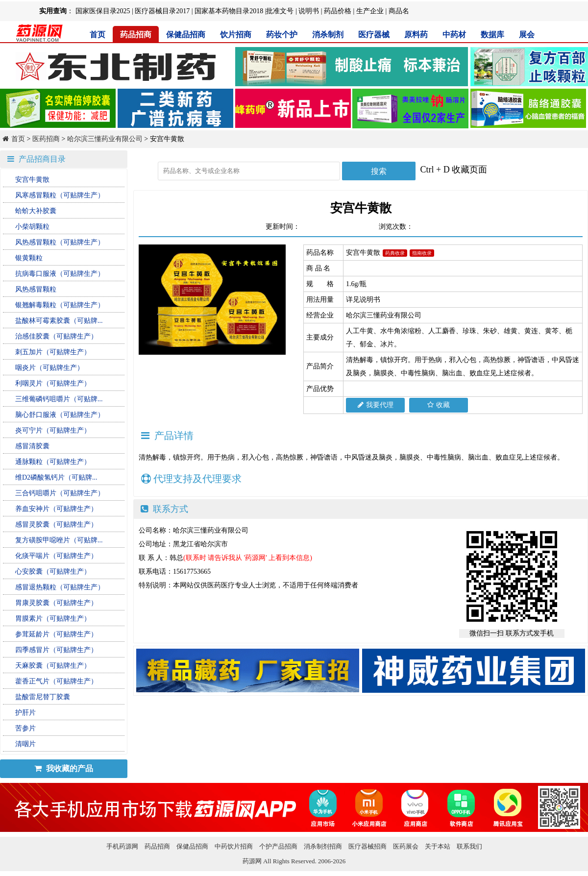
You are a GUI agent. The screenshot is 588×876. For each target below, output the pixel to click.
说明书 (309, 11)
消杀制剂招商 (323, 846)
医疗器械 (374, 35)
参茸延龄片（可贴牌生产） (56, 634)
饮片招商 (236, 35)
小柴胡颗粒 (32, 227)
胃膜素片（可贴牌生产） (53, 619)
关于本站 (438, 846)
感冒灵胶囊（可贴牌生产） (56, 524)
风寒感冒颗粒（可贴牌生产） (60, 195)
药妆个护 (282, 35)
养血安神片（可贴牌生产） (56, 509)
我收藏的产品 (64, 768)
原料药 (416, 35)
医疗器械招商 (367, 846)
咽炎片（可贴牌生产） (49, 368)
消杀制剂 (328, 35)
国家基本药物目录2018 (229, 11)
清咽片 (25, 744)
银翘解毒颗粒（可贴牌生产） (60, 305)
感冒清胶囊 (32, 446)
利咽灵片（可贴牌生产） (53, 383)
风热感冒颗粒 (36, 289)
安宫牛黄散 (32, 180)
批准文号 (280, 11)
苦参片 (25, 728)
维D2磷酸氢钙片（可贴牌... (56, 477)
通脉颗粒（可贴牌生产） (53, 462)
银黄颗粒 (29, 258)
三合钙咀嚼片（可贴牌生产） (60, 493)
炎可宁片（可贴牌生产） (53, 430)
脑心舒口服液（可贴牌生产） (60, 415)
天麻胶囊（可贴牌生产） (53, 666)
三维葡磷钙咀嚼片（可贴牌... (59, 399)
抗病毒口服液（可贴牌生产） (60, 274)
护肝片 (25, 713)
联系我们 (469, 846)
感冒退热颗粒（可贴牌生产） (60, 587)
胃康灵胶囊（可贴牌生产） (56, 603)
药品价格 (338, 11)
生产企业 (370, 11)
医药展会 (406, 846)
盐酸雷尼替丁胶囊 (43, 697)
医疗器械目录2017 (162, 11)
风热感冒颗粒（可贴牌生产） (60, 242)
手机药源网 (122, 846)
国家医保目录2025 (103, 11)
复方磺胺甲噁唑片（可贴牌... (59, 540)
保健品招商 (186, 35)
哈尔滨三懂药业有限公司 (105, 139)
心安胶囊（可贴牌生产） (53, 572)
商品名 (399, 11)
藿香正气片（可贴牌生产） (56, 681)
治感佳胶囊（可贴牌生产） (56, 336)
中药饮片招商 (234, 846)
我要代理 (376, 405)
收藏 (439, 405)
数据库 (492, 35)
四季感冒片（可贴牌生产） (56, 650)
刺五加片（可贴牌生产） (53, 352)
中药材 (454, 35)
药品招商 (136, 35)
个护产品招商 (278, 846)
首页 (98, 35)
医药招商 (46, 139)
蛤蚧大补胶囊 (36, 211)
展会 (527, 35)
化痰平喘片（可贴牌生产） (56, 556)
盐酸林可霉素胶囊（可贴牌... (59, 321)
